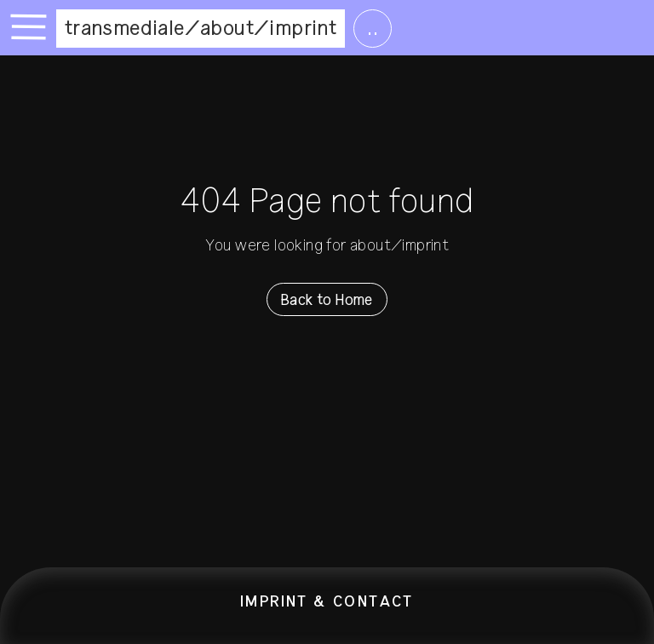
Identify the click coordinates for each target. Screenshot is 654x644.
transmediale (125, 28)
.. (373, 28)
